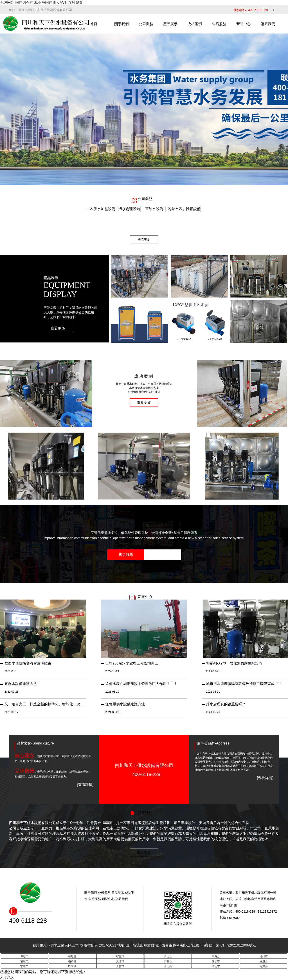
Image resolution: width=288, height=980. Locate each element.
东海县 (216, 956)
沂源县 (168, 961)
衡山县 (168, 966)
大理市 (120, 961)
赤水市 (216, 961)
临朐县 (72, 961)
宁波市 (24, 966)
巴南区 (72, 966)
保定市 (24, 956)
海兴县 (264, 966)
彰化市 (120, 956)
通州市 (264, 956)
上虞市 (120, 966)
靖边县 (72, 956)
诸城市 (24, 961)
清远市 (216, 966)
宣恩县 (264, 961)
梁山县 (168, 956)
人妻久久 (7, 977)
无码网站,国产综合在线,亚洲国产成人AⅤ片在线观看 (41, 3)
